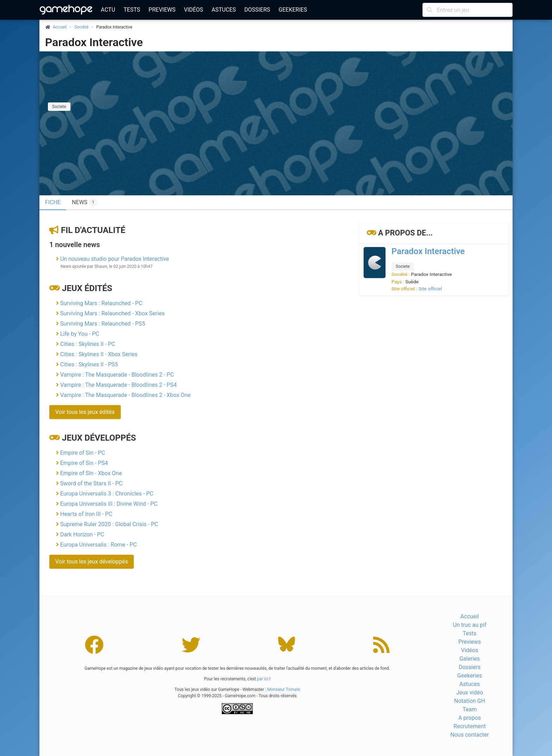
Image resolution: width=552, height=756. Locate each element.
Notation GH (470, 701)
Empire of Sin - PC (83, 453)
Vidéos (193, 10)
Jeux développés (99, 438)
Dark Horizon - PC (82, 534)
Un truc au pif (470, 625)
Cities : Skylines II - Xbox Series (99, 354)
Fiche (53, 202)
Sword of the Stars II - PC (91, 483)
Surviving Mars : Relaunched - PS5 (103, 324)
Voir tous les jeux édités (85, 412)
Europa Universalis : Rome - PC (99, 545)
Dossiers (257, 10)
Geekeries (293, 10)
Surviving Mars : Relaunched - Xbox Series (112, 313)
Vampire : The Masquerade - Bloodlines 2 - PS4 (118, 385)
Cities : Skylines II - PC (88, 344)
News (85, 202)
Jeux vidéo (470, 692)
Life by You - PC (80, 334)
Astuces (224, 10)
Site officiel (430, 289)
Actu (108, 10)
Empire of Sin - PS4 (84, 463)
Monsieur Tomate (284, 689)
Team (470, 709)
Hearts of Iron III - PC (86, 514)
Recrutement (469, 726)
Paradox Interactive (94, 42)
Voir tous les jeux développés (92, 562)
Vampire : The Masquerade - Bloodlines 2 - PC (117, 375)
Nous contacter (469, 735)
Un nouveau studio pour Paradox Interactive (115, 259)
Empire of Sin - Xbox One (91, 473)
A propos (470, 718)
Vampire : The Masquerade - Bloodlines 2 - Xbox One (126, 395)
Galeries (470, 659)
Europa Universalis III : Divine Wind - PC (109, 504)
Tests (132, 10)
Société (81, 27)
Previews (162, 10)
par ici (263, 679)
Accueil (470, 616)
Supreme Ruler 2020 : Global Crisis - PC (109, 524)
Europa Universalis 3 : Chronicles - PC (107, 494)
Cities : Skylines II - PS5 (89, 364)
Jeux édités (87, 288)
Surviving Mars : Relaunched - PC (101, 303)
